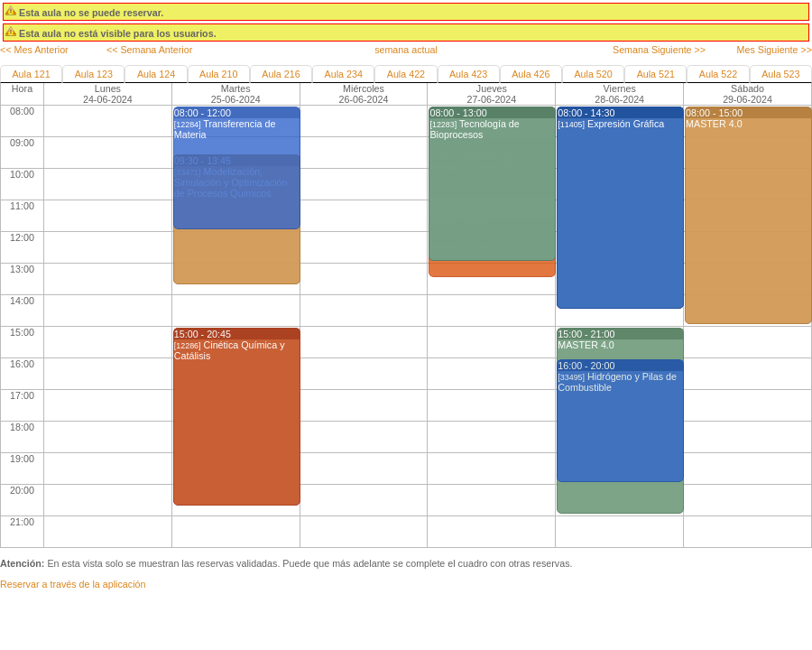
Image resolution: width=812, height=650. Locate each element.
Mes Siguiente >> (775, 50)
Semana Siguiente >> (659, 50)
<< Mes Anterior (34, 50)
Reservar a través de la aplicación (73, 584)
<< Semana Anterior (149, 50)
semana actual (406, 50)
